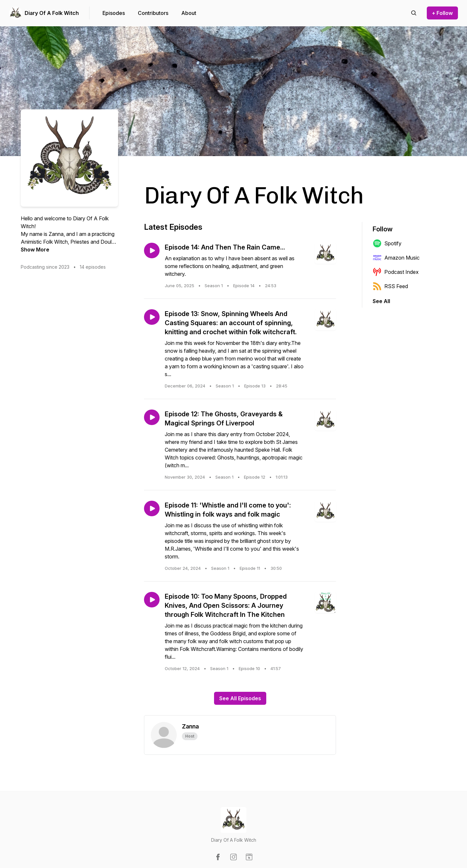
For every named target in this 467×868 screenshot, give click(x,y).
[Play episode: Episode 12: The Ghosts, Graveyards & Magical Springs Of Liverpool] (152, 417)
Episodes (114, 13)
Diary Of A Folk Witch (52, 13)
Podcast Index (396, 272)
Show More (35, 250)
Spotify (387, 243)
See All (381, 301)
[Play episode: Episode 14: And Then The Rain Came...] (152, 251)
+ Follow (442, 13)
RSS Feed (390, 286)
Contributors (153, 13)
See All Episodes (240, 698)
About (189, 13)
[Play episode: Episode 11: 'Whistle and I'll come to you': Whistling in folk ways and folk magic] (152, 508)
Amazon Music (396, 258)
